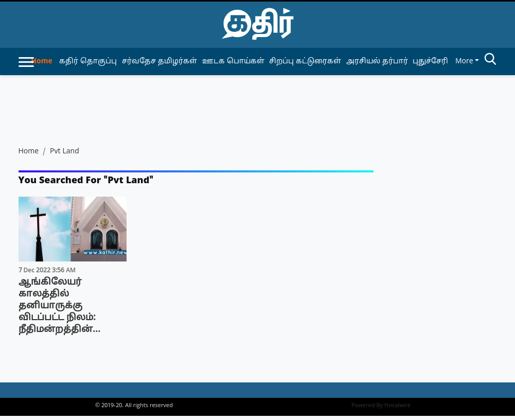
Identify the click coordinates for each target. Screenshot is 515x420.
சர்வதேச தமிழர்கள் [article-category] (159, 62)
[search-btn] (490, 61)
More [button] (464, 62)
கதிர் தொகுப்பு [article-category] (88, 62)
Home (41, 62)
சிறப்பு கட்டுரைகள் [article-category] (305, 62)
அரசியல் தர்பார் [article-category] (377, 62)
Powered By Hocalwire (381, 406)
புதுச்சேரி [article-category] (430, 62)
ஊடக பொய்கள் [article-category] (233, 62)
